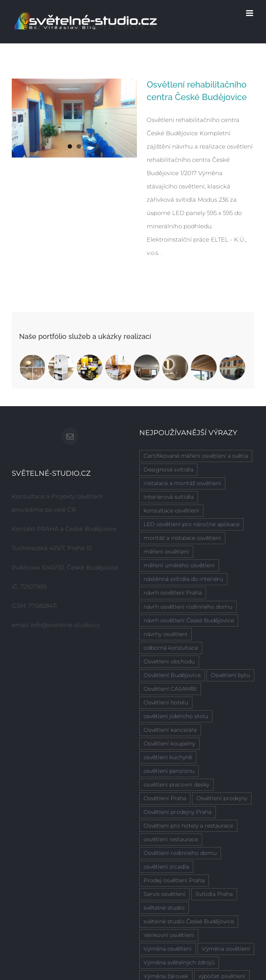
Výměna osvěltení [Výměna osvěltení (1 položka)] (168, 949)
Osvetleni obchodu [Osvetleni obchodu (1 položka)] (169, 661)
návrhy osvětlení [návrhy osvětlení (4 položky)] (165, 634)
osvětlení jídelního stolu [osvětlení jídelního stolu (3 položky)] (176, 716)
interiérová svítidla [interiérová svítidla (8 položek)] (169, 497)
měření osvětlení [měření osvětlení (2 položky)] (166, 552)
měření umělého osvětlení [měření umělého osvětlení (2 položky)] (179, 565)
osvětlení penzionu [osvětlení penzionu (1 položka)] (169, 771)
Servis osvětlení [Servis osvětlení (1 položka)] (164, 894)
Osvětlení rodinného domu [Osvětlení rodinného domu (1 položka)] (180, 853)
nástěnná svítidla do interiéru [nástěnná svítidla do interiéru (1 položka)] (183, 579)
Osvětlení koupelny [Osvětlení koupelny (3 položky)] (169, 744)
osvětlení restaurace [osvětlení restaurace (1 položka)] (171, 839)
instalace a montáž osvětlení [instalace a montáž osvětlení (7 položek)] (182, 483)
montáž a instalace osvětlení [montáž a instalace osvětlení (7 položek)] (182, 538)
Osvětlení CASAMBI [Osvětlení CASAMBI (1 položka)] (170, 689)
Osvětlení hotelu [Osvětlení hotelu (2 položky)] (166, 702)
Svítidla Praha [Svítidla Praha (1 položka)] (214, 894)
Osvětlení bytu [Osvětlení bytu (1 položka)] (230, 675)
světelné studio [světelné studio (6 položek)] (164, 908)
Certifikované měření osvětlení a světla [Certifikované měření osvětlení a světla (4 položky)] (196, 456)
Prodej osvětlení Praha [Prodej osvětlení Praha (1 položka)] (174, 880)
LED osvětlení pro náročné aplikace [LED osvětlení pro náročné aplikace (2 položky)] (191, 524)
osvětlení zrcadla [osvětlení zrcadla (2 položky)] (166, 867)
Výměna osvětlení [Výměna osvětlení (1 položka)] (226, 949)
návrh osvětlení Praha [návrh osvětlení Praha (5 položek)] (173, 593)
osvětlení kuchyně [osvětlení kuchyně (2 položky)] (168, 757)
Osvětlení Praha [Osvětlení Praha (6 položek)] (165, 798)
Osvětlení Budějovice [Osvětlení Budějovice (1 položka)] (172, 675)
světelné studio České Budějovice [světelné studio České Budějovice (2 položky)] (189, 921)
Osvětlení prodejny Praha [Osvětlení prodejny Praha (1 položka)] (178, 812)
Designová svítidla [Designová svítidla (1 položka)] (168, 469)
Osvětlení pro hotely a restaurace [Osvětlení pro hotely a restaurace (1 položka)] (188, 826)
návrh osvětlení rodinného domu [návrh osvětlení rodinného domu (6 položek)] (188, 607)
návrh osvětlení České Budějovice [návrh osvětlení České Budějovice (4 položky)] (189, 620)
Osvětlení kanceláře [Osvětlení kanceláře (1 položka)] (170, 730)
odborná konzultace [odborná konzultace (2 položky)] (171, 648)
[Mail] (70, 436)
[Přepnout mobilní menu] (250, 13)
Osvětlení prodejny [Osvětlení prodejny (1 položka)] (222, 798)
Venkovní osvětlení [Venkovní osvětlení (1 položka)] (169, 935)
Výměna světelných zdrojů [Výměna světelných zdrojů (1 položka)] (179, 962)
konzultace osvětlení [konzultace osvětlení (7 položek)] (171, 511)
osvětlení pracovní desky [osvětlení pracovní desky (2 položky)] (176, 785)
